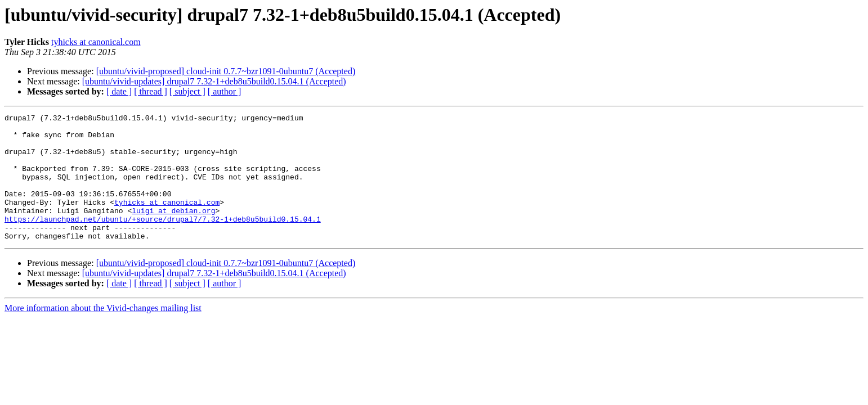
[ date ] (119, 91)
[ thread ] (151, 91)
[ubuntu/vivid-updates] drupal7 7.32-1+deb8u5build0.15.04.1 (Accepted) (214, 81)
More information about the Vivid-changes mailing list (103, 333)
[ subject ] (187, 91)
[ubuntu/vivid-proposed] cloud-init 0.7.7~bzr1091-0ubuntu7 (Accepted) (226, 71)
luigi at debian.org (173, 231)
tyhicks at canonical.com (96, 42)
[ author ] (225, 91)
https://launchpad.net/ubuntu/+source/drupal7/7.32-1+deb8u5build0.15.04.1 (163, 241)
